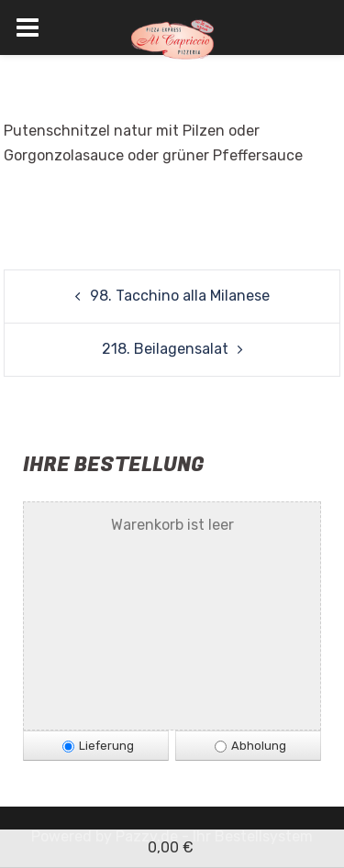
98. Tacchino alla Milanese (180, 296)
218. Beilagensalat (165, 349)
